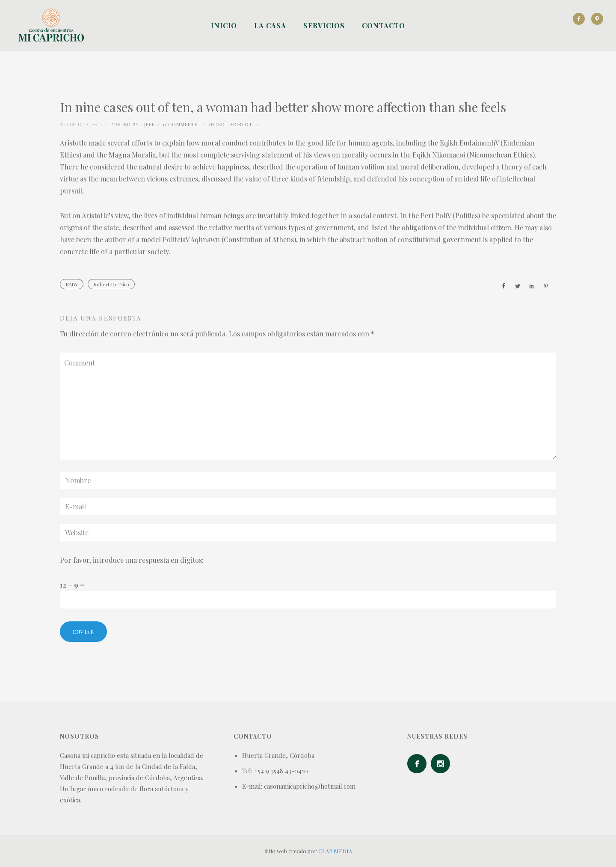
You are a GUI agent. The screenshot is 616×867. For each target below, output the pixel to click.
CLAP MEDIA (335, 851)
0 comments (180, 124)
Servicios (324, 25)
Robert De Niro (111, 284)
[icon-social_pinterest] (597, 19)
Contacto (384, 25)
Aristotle (244, 124)
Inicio (224, 25)
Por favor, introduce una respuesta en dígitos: (132, 560)
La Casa (270, 25)
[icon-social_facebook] (581, 19)
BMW (72, 284)
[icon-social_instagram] (443, 764)
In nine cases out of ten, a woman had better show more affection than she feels (283, 107)
